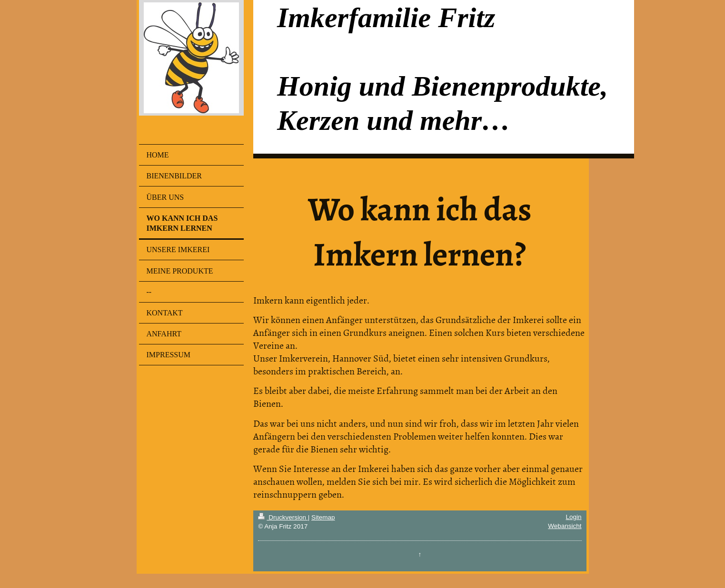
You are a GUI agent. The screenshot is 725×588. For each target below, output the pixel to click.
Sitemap (323, 517)
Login (573, 517)
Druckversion (283, 517)
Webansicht (565, 526)
